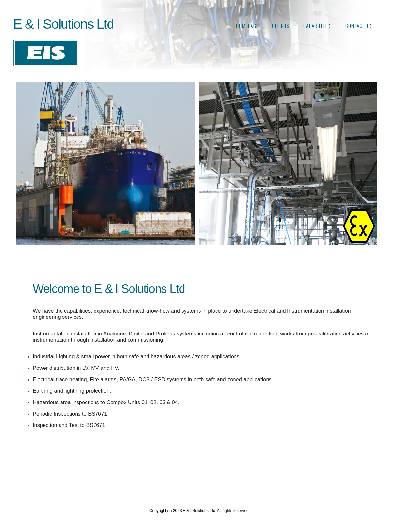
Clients (281, 26)
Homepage (247, 26)
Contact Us (359, 26)
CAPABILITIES (318, 26)
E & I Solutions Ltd (63, 24)
